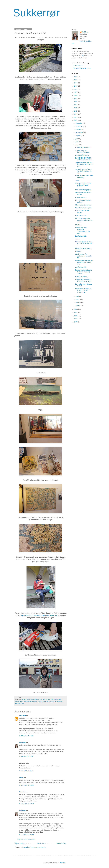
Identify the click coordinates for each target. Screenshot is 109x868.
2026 (76, 77)
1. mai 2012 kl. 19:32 (26, 736)
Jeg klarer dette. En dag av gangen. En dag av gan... (84, 165)
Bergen (24, 699)
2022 (76, 89)
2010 (76, 313)
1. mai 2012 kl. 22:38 (27, 804)
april (77, 296)
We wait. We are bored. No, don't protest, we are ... (84, 171)
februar (78, 303)
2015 (76, 111)
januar (78, 306)
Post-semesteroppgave (83, 190)
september (80, 133)
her (82, 56)
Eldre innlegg (62, 844)
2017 (76, 105)
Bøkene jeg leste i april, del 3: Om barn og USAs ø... (83, 272)
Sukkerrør (36, 13)
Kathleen (22, 743)
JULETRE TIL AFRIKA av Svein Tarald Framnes (83, 185)
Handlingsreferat (81, 277)
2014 (76, 114)
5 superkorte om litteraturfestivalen (83, 151)
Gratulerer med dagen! (83, 208)
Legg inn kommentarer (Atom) (34, 847)
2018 (76, 102)
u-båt (22, 704)
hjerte (53, 699)
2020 (76, 96)
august (78, 136)
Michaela (23, 716)
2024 (76, 83)
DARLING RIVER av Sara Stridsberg (84, 177)
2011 (76, 310)
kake (61, 699)
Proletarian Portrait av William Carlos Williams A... (83, 291)
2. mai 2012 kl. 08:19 (27, 835)
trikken (18, 704)
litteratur (31, 702)
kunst (26, 702)
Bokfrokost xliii (81, 236)
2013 (76, 117)
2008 (76, 319)
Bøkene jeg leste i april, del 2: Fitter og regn (83, 280)
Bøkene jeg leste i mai (83, 148)
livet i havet (38, 702)
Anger (77, 239)
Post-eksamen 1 (81, 198)
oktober (79, 130)
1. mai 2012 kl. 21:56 (26, 771)
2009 (76, 316)
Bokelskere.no (78, 66)
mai (77, 145)
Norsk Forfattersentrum (82, 69)
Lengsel (78, 251)
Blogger (62, 863)
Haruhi (22, 792)
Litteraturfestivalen (82, 155)
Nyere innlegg (20, 844)
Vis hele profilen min (81, 42)
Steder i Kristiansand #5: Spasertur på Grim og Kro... (84, 263)
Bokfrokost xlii (81, 267)
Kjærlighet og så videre (83, 248)
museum (45, 702)
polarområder (59, 702)
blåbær (29, 699)
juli (77, 139)
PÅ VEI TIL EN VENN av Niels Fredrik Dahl (84, 159)
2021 (76, 92)
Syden (77, 181)
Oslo (50, 702)
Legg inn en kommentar (26, 839)
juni (77, 142)
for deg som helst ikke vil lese (41, 699)
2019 (76, 99)
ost (53, 702)
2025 (76, 80)
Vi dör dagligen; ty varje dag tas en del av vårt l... (84, 244)
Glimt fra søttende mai (83, 205)
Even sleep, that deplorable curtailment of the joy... (83, 231)
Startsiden (41, 844)
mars (78, 299)
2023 (76, 86)
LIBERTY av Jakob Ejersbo (82, 212)
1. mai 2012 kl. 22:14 (26, 785)
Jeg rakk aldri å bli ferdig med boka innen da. (39, 616)
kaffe (57, 699)
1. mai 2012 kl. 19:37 (26, 756)
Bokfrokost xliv (81, 216)
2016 (76, 108)
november (79, 126)
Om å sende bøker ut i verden (83, 194)
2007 (76, 322)
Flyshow (78, 225)
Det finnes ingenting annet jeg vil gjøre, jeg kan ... (84, 220)
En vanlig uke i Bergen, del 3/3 (84, 285)
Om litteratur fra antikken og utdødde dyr (83, 256)
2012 (76, 121)
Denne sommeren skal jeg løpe (83, 201)
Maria (21, 778)
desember (79, 123)
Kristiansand (19, 702)
